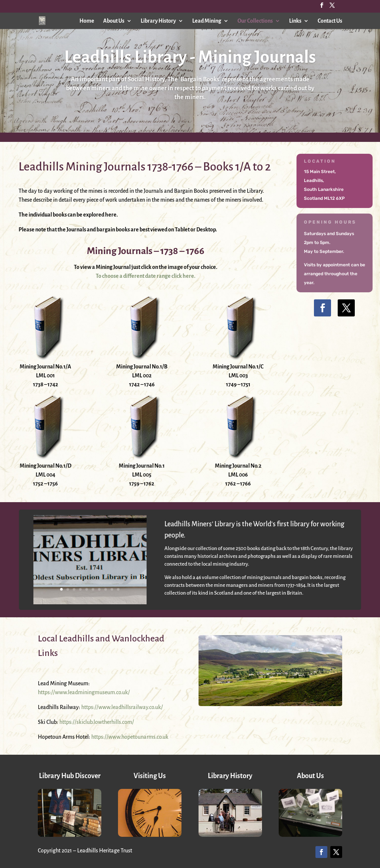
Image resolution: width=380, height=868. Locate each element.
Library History (158, 21)
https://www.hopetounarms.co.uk (130, 737)
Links (295, 21)
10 (118, 589)
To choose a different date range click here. (146, 276)
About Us (114, 21)
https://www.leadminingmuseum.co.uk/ (84, 692)
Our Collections (255, 21)
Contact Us (330, 21)
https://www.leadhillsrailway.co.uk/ (122, 707)
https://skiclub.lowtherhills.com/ (97, 722)
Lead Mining (207, 21)
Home (87, 21)
